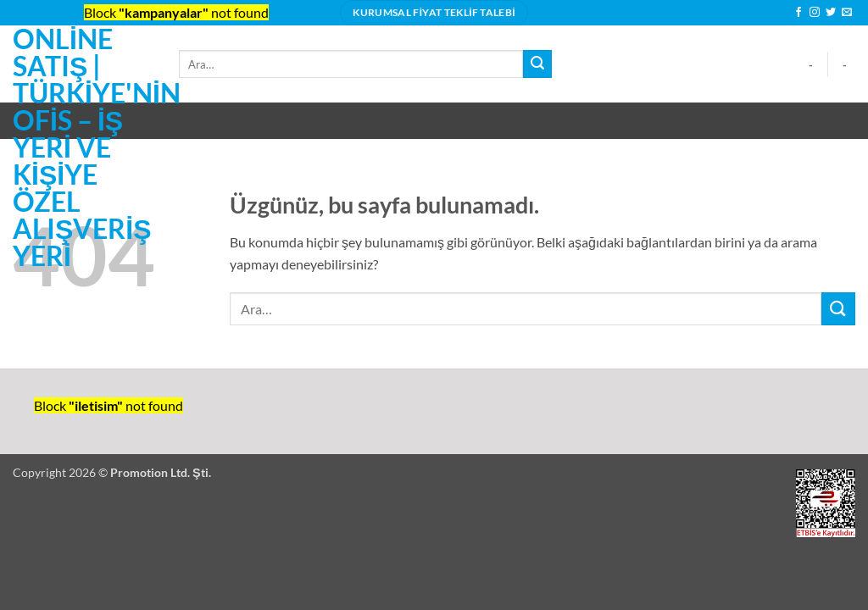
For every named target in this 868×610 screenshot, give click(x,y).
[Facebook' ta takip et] (798, 13)
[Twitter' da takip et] (831, 13)
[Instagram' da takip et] (815, 13)
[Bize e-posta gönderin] (847, 13)
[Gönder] (537, 64)
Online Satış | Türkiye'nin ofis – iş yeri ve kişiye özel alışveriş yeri (83, 147)
